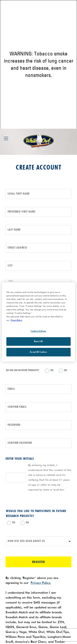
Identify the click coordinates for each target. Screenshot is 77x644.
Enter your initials (20, 459)
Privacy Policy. (41, 583)
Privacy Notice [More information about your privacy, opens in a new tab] (16, 320)
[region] (38, 322)
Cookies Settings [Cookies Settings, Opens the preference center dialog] (38, 331)
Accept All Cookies (38, 352)
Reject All (39, 341)
